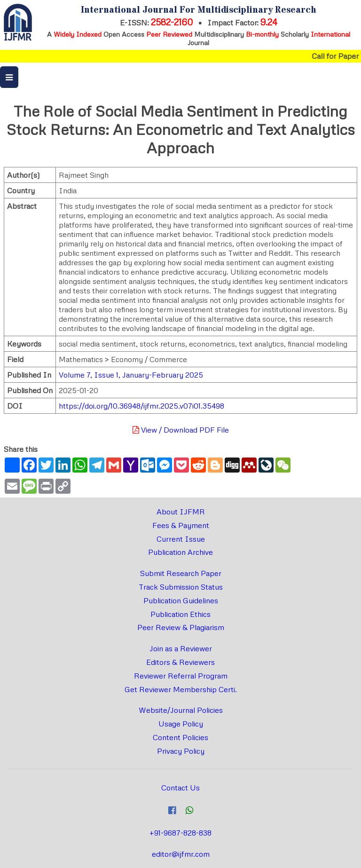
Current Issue (181, 539)
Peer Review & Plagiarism (181, 627)
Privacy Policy (181, 751)
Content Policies (180, 737)
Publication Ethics (180, 614)
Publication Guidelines (181, 600)
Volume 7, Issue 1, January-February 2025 (131, 375)
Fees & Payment (181, 525)
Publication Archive (180, 552)
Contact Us (180, 788)
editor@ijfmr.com (181, 854)
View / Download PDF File (181, 430)
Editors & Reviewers (180, 662)
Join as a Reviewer (181, 648)
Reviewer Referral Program (181, 676)
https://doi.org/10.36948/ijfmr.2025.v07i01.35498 (141, 406)
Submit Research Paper (181, 573)
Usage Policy (181, 724)
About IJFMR (181, 512)
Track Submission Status (181, 587)
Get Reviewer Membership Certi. (181, 689)
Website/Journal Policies (181, 710)
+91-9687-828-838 (180, 833)
